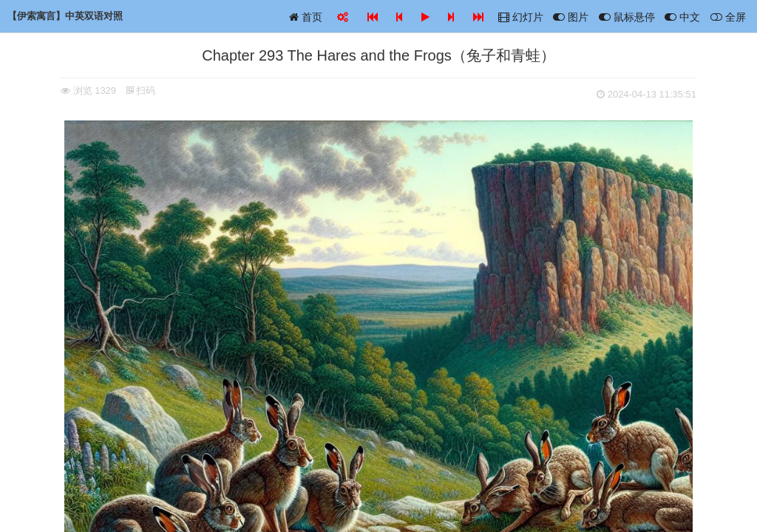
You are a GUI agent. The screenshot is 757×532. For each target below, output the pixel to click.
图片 (571, 17)
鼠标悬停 (627, 17)
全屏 (728, 17)
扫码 (141, 91)
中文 (682, 17)
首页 (306, 17)
